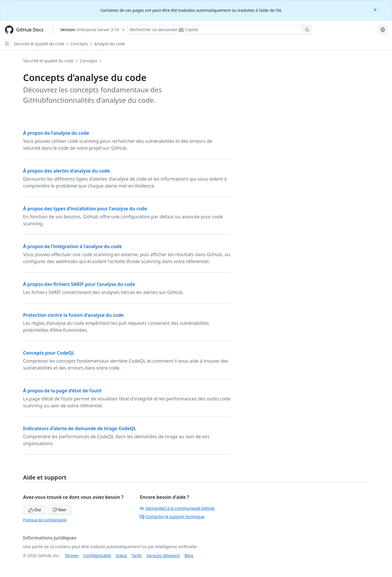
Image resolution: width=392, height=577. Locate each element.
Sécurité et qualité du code (39, 44)
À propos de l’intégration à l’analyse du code (72, 246)
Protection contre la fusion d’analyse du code (73, 315)
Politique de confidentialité (45, 520)
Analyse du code (109, 44)
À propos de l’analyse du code (56, 133)
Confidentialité (97, 556)
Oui (35, 510)
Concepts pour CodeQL (49, 353)
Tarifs (137, 556)
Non (59, 510)
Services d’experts (163, 556)
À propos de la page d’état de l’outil (62, 391)
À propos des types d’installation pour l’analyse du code (85, 209)
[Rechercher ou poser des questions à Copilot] (219, 30)
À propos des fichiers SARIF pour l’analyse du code (79, 284)
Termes (72, 556)
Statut (121, 556)
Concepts (79, 44)
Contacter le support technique (172, 517)
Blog (189, 556)
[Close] (376, 9)
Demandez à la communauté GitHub (177, 508)
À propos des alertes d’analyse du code (66, 171)
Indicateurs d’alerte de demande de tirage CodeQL (80, 428)
